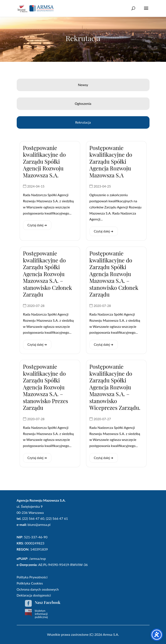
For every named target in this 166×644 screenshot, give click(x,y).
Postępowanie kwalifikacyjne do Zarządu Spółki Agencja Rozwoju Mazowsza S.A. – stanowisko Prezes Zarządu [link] (46, 387)
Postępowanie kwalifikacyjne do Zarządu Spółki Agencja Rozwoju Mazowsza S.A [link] (111, 161)
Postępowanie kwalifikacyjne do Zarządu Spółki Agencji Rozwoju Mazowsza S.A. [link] (45, 161)
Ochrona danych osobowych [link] (38, 589)
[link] (36, 8)
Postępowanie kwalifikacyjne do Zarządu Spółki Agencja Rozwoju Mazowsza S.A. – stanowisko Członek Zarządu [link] (47, 274)
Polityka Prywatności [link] (32, 577)
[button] (146, 11)
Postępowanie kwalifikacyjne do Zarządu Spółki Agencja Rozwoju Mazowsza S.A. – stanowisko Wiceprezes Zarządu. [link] (115, 387)
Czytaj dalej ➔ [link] (37, 225)
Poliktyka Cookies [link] (30, 583)
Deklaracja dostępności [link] (34, 595)
